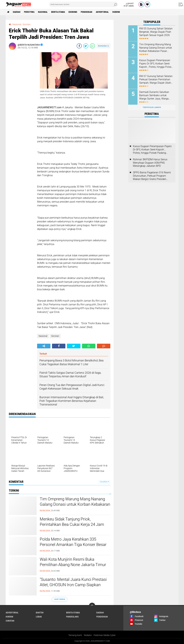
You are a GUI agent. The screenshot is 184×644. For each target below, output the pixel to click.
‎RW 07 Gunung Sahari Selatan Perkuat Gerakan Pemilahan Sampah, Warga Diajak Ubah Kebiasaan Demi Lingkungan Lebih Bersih (156, 80)
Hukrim (116, 12)
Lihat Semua (60, 599)
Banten (40, 613)
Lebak (39, 617)
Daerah (17, 12)
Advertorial (102, 12)
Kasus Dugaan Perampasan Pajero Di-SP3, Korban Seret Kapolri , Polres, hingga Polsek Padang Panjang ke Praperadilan (156, 64)
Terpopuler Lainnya (152, 107)
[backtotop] (92, 606)
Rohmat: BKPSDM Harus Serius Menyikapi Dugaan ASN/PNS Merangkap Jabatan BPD (150, 163)
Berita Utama (58, 12)
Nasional (43, 12)
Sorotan (55, 336)
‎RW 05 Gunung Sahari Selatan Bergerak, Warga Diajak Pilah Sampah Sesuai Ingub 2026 (156, 32)
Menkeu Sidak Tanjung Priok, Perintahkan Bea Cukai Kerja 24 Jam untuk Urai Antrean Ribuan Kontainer (72, 524)
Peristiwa (29, 12)
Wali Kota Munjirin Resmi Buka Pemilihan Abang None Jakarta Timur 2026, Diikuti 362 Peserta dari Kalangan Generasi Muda (74, 565)
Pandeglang (72, 617)
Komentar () (103, 46)
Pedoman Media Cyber (105, 635)
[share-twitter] (86, 46)
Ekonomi (73, 12)
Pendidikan (87, 12)
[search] (83, 4)
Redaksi (88, 635)
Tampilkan (104, 482)
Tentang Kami (75, 635)
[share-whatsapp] (92, 46)
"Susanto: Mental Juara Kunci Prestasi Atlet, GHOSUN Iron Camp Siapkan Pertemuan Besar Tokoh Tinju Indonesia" (73, 585)
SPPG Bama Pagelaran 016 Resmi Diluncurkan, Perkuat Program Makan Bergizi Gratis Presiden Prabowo (152, 176)
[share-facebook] (79, 46)
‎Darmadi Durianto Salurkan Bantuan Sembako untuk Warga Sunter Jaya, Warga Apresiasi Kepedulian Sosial (155, 95)
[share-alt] (44, 346)
